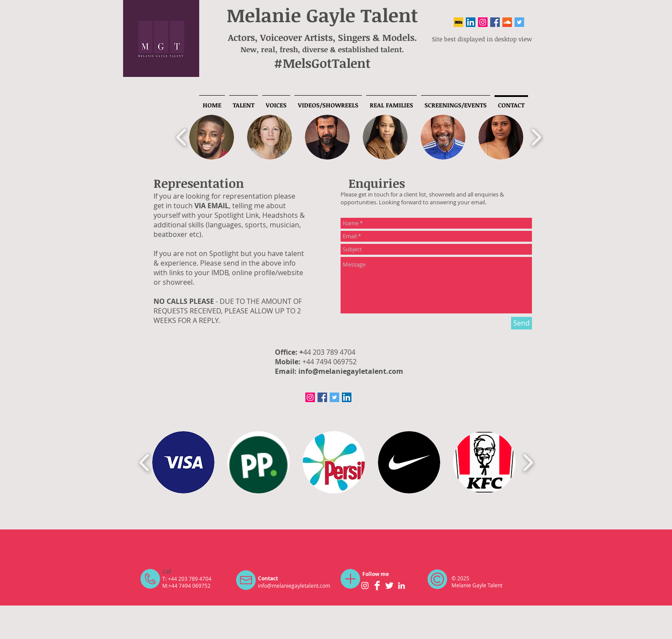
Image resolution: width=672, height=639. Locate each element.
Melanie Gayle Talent (322, 15)
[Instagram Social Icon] (483, 22)
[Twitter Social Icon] (519, 22)
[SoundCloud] (507, 22)
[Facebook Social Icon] (495, 22)
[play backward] (182, 137)
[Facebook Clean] (377, 586)
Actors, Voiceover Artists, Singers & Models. (323, 37)
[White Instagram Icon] (365, 586)
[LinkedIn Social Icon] (471, 22)
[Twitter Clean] (389, 586)
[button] (212, 137)
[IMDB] (458, 22)
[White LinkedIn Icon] (401, 586)
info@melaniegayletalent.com (351, 371)
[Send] (522, 323)
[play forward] (536, 137)
